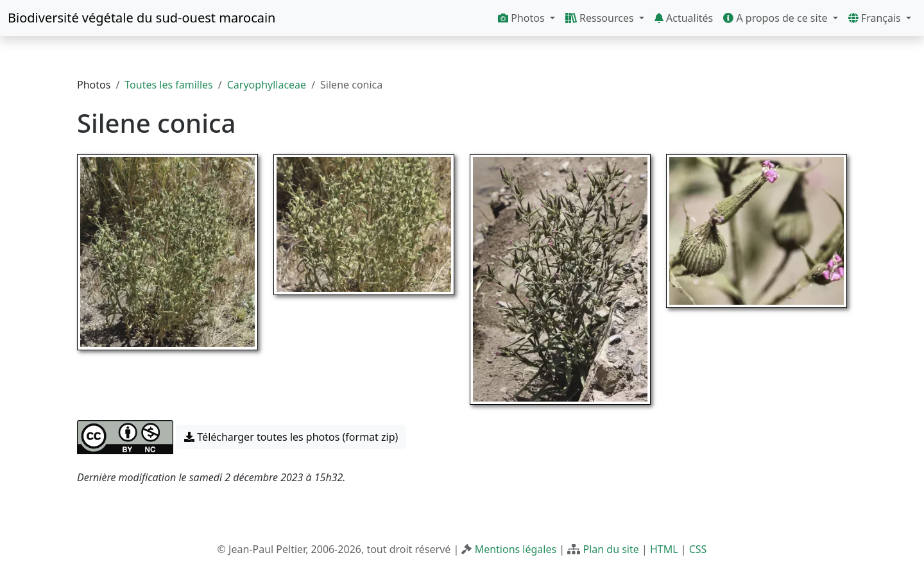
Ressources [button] (601, 18)
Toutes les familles (168, 85)
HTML (664, 549)
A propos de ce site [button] (776, 18)
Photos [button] (523, 18)
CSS (698, 549)
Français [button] (876, 18)
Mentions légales (516, 549)
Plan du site (611, 549)
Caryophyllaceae (267, 85)
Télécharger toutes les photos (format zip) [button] (291, 437)
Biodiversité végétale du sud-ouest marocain (141, 18)
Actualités (684, 18)
